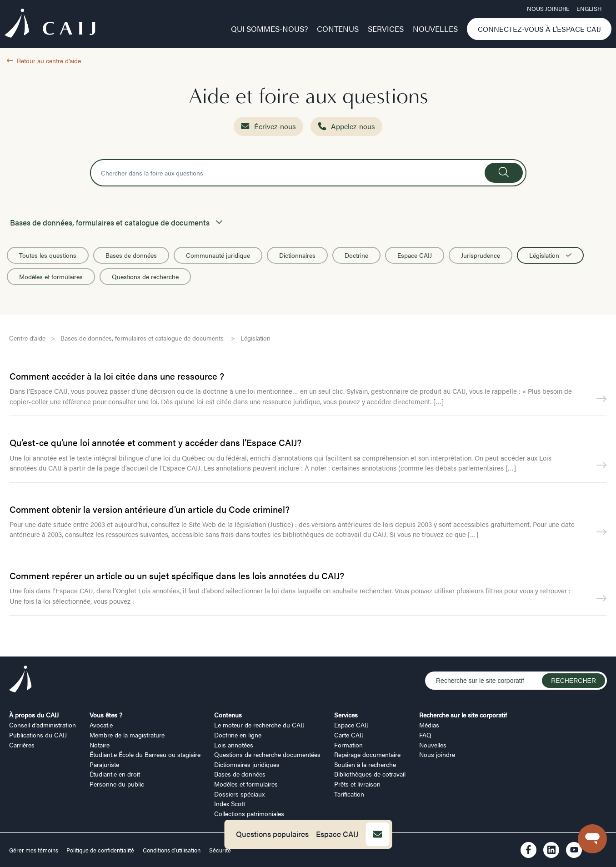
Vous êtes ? (106, 715)
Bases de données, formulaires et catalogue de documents (143, 338)
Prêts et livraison (357, 784)
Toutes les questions (48, 255)
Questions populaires (272, 834)
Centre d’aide (27, 338)
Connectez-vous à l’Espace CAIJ (539, 29)
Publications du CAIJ (38, 735)
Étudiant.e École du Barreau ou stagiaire (145, 754)
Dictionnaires (297, 255)
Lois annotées (234, 745)
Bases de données (131, 255)
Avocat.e (101, 725)
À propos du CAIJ (34, 715)
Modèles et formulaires (51, 276)
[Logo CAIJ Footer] (20, 680)
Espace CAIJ (337, 834)
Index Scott (230, 803)
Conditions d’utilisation (172, 850)
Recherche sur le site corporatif (463, 715)
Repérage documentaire (367, 754)
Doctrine (356, 255)
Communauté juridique (218, 255)
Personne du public (117, 784)
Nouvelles (435, 29)
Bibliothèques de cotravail (370, 774)
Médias (429, 725)
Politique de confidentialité (100, 850)
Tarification (349, 794)
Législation (550, 255)
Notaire (100, 745)
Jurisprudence (481, 255)
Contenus (338, 29)
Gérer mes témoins (34, 850)
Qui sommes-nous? (269, 29)
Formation (348, 745)
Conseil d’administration (43, 725)
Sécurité (220, 850)
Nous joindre (548, 9)
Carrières (22, 745)
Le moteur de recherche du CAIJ (259, 725)
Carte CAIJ (349, 735)
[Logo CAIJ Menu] (50, 25)
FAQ (425, 735)
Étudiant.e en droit (115, 774)
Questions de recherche (145, 276)
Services (386, 29)
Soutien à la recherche (365, 764)
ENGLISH (589, 9)
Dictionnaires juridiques (247, 764)
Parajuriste (104, 764)
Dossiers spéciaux (239, 794)
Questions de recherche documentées (267, 754)
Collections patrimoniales (249, 813)
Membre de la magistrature (127, 735)
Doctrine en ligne (238, 735)
